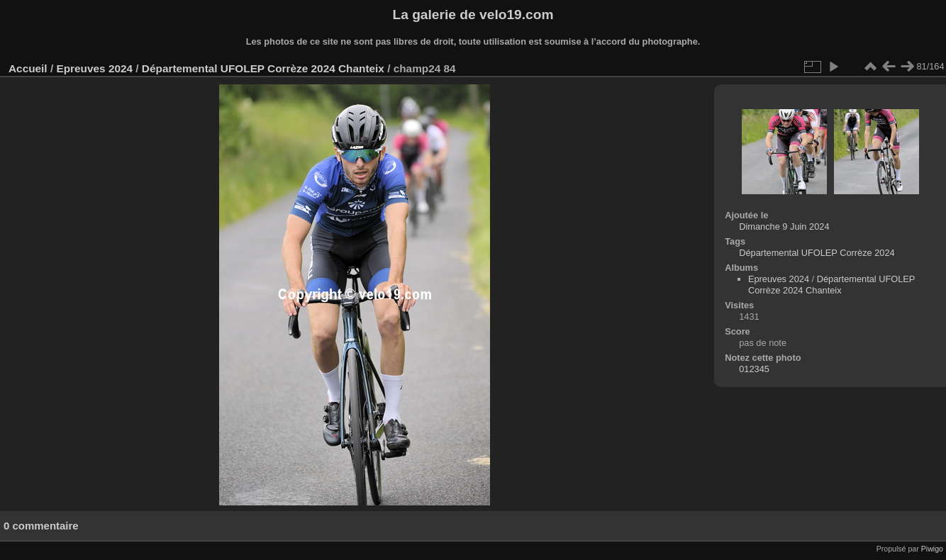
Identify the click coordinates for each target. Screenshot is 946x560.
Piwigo (932, 549)
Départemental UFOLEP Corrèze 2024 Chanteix (263, 68)
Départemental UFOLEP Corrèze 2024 (817, 253)
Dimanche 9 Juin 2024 (784, 226)
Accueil (28, 68)
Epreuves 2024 (94, 68)
